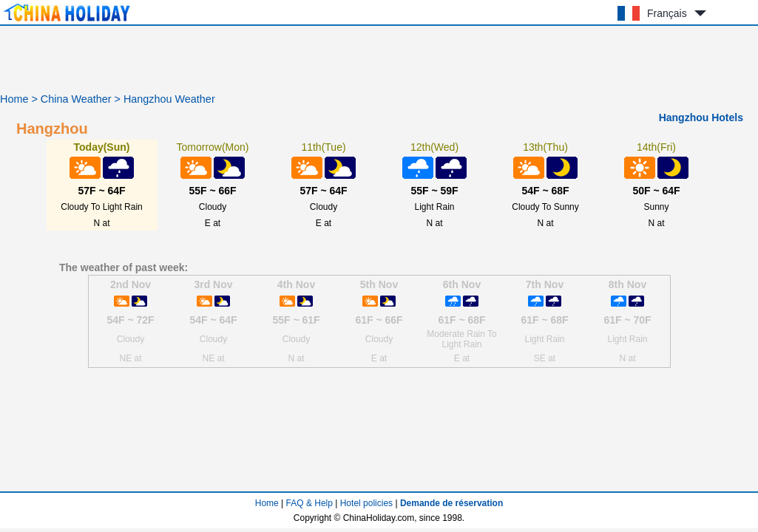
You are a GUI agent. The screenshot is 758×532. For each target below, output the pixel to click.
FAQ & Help (309, 503)
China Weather (76, 99)
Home (14, 99)
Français (667, 13)
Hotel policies (366, 503)
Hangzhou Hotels (701, 117)
